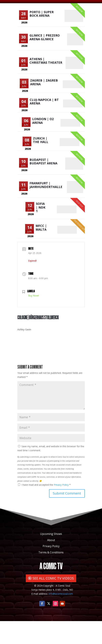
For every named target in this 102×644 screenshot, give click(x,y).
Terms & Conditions (51, 575)
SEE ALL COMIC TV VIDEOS (53, 601)
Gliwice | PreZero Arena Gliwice (45, 41)
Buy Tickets (74, 19)
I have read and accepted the (44, 508)
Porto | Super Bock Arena (42, 15)
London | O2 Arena (43, 133)
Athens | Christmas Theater (46, 66)
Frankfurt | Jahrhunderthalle (46, 204)
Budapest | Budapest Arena (43, 178)
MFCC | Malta (41, 249)
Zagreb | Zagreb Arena (44, 90)
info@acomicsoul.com (61, 617)
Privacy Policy (62, 508)
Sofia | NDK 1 (41, 228)
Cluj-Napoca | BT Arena (45, 112)
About (51, 563)
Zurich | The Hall (41, 155)
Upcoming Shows (51, 557)
